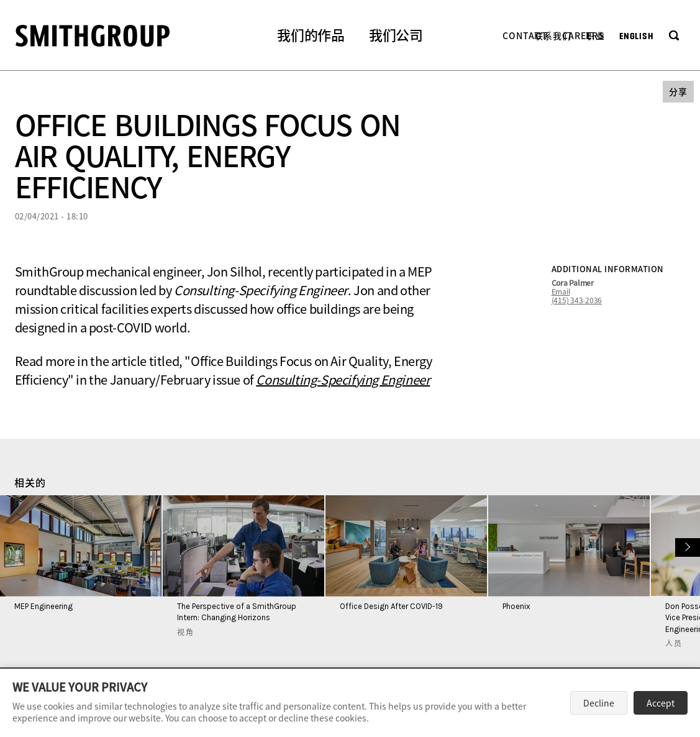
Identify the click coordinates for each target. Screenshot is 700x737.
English (637, 36)
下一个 (686, 546)
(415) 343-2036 (577, 300)
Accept (661, 703)
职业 (595, 35)
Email (561, 291)
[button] (311, 36)
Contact (525, 35)
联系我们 (553, 35)
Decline (599, 703)
